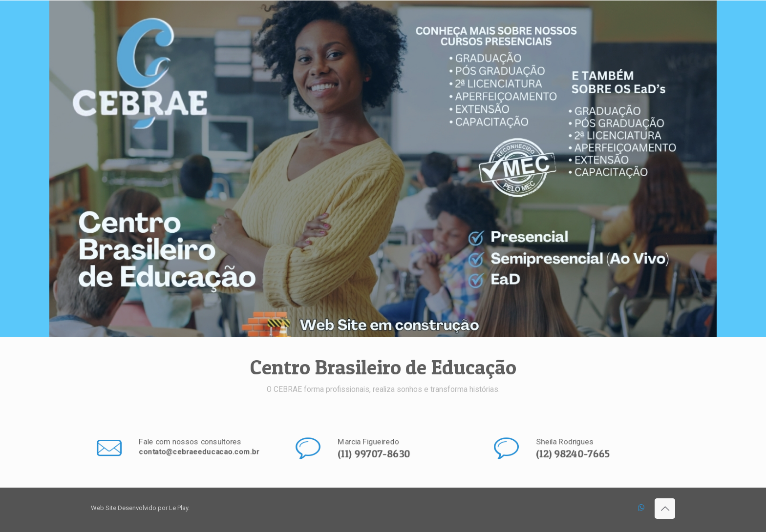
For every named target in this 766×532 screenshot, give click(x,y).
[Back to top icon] (665, 509)
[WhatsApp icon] (641, 508)
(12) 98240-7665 (574, 454)
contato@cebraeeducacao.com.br (198, 452)
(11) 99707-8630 (374, 454)
